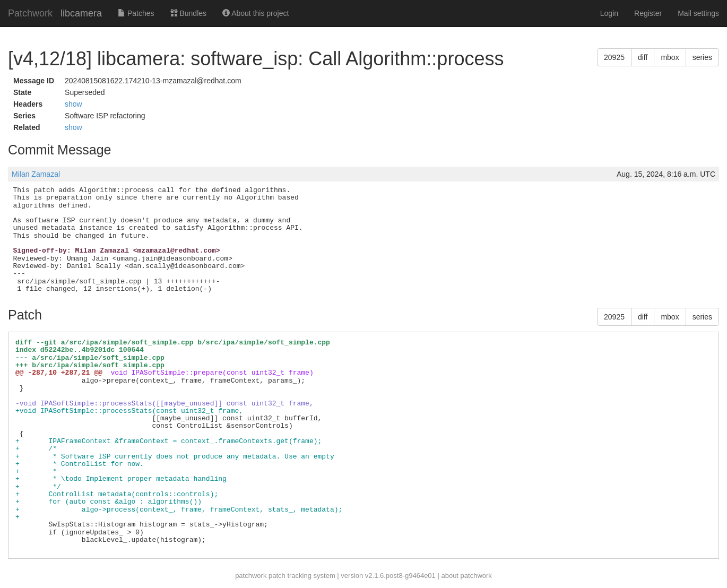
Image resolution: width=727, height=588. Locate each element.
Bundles (188, 13)
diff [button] (643, 57)
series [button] (702, 57)
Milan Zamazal (36, 174)
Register (648, 13)
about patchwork (466, 576)
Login (609, 13)
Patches (136, 13)
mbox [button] (670, 57)
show (73, 104)
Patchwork (30, 13)
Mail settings (698, 13)
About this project (256, 13)
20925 (614, 57)
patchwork (251, 576)
